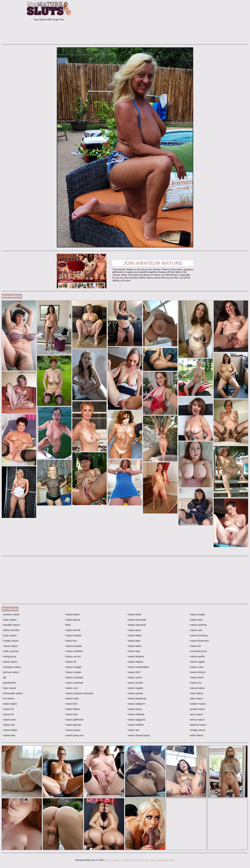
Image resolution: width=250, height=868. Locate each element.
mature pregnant (136, 704)
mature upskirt (197, 656)
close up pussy (10, 651)
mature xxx (195, 683)
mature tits (195, 646)
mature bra (70, 641)
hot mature (8, 698)
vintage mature (197, 730)
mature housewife (136, 620)
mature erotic (71, 698)
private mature (197, 709)
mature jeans (134, 630)
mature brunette (73, 646)
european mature (11, 667)
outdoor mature (197, 704)
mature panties (135, 693)
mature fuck (71, 714)
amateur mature (11, 614)
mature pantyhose (136, 698)
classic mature (10, 646)
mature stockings (198, 635)
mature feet (71, 704)
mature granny (72, 730)
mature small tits (198, 625)
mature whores (197, 672)
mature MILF (134, 672)
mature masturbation (138, 667)
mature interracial (136, 625)
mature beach (72, 614)
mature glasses (73, 725)
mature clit (70, 662)
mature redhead (135, 714)
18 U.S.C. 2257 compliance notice (157, 860)
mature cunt (71, 688)
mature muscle (135, 683)
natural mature (197, 688)
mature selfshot (135, 725)
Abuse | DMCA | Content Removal (122, 860)
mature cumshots (74, 683)
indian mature (9, 704)
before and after (11, 630)
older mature (196, 698)
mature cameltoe (73, 651)
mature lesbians (135, 656)
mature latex (133, 641)
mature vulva (196, 667)
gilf (4, 677)
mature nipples (135, 688)
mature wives (196, 677)
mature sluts (196, 620)
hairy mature (9, 688)
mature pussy (134, 709)
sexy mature (196, 714)
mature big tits (72, 620)
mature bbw (9, 735)
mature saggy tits (136, 720)
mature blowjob (73, 635)
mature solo (195, 630)
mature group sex (74, 735)
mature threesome (199, 641)
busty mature (9, 635)
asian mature (9, 620)
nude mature (196, 693)
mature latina (134, 646)
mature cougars (73, 667)
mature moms (134, 677)
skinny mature (197, 720)
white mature (196, 735)
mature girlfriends (74, 720)
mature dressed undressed (78, 693)
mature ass (8, 725)
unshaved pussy (198, 651)
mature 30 (8, 709)
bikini (67, 625)
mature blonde (72, 630)
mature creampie (73, 677)
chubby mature (10, 641)
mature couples (73, 672)
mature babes (10, 730)
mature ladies (134, 635)
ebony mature (10, 662)
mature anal (9, 720)
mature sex (133, 730)
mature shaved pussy (138, 735)
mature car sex (72, 656)
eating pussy (9, 656)
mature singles (197, 614)
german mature (10, 672)
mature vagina (197, 662)
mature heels (134, 614)
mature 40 (8, 714)
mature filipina (72, 709)
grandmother (9, 683)
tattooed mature (197, 725)
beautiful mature (11, 625)
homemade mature (12, 693)
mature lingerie (135, 662)
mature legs (133, 651)
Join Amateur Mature (153, 263)
